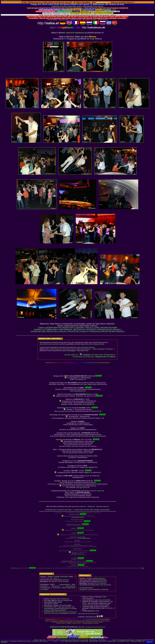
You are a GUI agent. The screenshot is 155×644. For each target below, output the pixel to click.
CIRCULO (89, 328)
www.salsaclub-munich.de (78, 517)
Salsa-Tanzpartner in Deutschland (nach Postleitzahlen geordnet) (70, 349)
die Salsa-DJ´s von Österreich (97, 583)
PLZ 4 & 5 (74, 612)
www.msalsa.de (104, 506)
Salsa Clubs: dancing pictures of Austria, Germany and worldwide (72, 640)
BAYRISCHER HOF (54, 328)
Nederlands (89, 24)
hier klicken (108, 608)
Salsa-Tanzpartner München (86, 347)
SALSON (34, 332)
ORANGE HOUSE (105, 330)
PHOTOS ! (66, 580)
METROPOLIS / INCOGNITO (85, 330)
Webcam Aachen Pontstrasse (72, 641)
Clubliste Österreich (99, 578)
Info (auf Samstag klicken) (84, 538)
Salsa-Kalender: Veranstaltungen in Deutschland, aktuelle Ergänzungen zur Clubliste (58, 588)
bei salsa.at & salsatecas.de (62, 600)
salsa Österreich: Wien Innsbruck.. (40, 641)
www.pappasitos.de (89, 404)
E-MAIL (97, 611)
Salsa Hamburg (93, 640)
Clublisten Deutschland (61, 577)
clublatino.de (91, 506)
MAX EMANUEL (66, 330)
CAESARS (80, 328)
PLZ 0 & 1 (59, 612)
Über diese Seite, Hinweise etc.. (60, 599)
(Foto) (84, 537)
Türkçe (115, 24)
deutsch (63, 24)
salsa (44, 640)
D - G (45, 578)
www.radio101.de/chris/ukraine (49, 344)
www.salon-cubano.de (97, 491)
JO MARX (38, 330)
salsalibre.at (102, 2)
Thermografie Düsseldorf (123, 641)
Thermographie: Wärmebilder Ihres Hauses (20, 641)
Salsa (41, 640)
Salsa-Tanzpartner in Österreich (103, 349)
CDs (60, 605)
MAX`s (56, 330)
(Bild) (143, 568)
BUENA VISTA (68, 328)
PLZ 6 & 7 (48, 613)
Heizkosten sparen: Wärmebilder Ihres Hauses (86, 6)
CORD (97, 328)
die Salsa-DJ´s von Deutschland (59, 581)
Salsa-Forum (55, 586)
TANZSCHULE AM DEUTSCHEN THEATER (107, 332)
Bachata (36, 640)
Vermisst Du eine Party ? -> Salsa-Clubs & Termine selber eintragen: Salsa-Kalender (83, 510)
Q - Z (57, 578)
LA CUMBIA (47, 330)
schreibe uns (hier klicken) (90, 605)
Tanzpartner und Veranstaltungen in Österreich (94, 589)
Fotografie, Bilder (84, 641)
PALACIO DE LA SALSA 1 (57, 332)
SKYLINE (42, 332)
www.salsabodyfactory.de (78, 391)
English (69, 24)
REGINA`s (117, 330)
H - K (49, 578)
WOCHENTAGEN (101, 580)
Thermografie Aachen (111, 641)
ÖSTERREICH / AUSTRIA (68, 613)
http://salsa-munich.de (79, 506)
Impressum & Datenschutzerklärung (64, 627)
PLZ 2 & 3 (66, 612)
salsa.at (69, 33)
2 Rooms (41, 328)
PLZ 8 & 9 (55, 613)
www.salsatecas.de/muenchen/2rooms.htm (11, 1)
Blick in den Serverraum (104, 585)
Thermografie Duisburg (136, 641)
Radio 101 (115, 640)
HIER (87, 351)
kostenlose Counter (59, 6)
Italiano (96, 24)
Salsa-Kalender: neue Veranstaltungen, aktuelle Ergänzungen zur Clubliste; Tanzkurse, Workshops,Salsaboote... (60, 608)
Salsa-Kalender (51, 640)
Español (83, 24)
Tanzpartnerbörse (51, 510)
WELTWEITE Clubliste (51, 604)
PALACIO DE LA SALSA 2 (78, 332)
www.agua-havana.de (65, 411)
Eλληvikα (109, 24)
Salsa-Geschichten (105, 600)
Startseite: (85, 355)
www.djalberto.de (80, 379)
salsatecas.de (81, 33)
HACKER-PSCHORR (109, 328)
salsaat (112, 357)
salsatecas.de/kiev (99, 344)
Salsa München (102, 640)
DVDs (65, 605)
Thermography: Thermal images (126, 640)
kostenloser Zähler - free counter (98, 641)
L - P (53, 578)
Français (76, 24)
